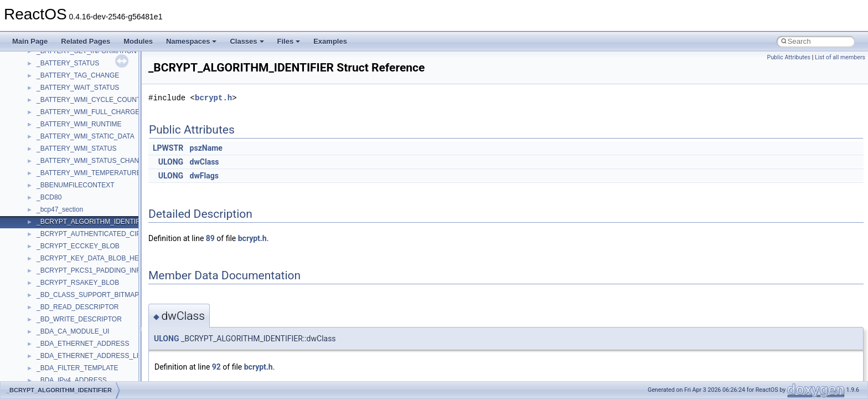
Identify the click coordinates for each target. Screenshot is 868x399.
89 (210, 238)
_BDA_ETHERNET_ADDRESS (83, 344)
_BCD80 (49, 197)
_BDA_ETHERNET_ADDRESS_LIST (92, 356)
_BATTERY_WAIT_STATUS (78, 88)
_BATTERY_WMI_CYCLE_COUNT (89, 100)
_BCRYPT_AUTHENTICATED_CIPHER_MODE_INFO (117, 234)
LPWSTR (168, 148)
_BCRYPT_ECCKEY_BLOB (78, 246)
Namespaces (192, 41)
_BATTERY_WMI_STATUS (76, 149)
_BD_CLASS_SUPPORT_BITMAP (88, 295)
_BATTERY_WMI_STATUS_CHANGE (92, 161)
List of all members (840, 57)
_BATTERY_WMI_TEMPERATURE (89, 173)
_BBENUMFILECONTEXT (76, 185)
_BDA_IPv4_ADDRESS (72, 380)
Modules (138, 41)
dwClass (205, 162)
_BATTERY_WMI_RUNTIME (79, 124)
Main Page (30, 41)
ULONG (171, 162)
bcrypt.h (213, 98)
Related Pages (86, 41)
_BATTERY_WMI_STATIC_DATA (86, 136)
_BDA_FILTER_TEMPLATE (77, 368)
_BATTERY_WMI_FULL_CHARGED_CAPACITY (109, 112)
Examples (330, 41)
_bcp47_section (60, 209)
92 (216, 367)
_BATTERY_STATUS (68, 63)
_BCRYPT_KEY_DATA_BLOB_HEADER (97, 258)
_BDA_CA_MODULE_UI (73, 331)
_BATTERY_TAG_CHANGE (78, 75)
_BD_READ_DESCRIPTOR (78, 307)
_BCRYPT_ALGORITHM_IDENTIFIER (94, 222)
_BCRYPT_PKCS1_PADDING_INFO (91, 270)
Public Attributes (789, 57)
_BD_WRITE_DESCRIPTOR (79, 319)
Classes (247, 41)
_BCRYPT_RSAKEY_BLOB (78, 283)
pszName (206, 148)
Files (289, 41)
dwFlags (204, 176)
